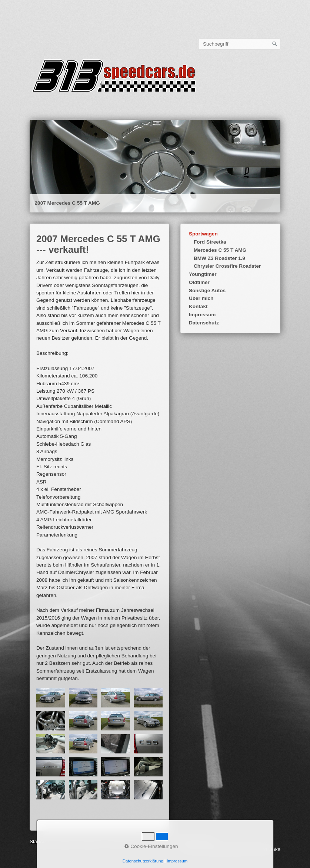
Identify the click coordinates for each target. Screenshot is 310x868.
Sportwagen (203, 234)
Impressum (202, 315)
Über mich (201, 298)
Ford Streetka (210, 242)
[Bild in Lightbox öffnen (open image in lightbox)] (51, 698)
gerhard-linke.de (195, 841)
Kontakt (198, 306)
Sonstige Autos (207, 291)
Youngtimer (203, 274)
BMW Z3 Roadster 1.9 (219, 258)
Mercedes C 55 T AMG (220, 250)
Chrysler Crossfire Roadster (227, 266)
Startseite (47, 103)
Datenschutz (204, 323)
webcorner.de (156, 841)
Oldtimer (199, 282)
